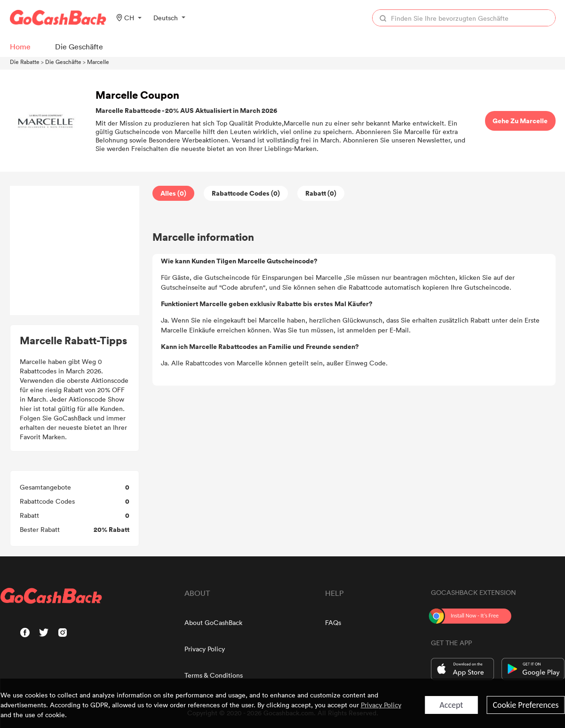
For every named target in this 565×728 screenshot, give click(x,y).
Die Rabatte (25, 62)
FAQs (333, 622)
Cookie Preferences (525, 705)
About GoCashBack (213, 622)
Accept (451, 705)
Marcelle (98, 62)
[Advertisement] (74, 251)
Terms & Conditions (214, 675)
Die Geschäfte (63, 62)
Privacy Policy (205, 649)
